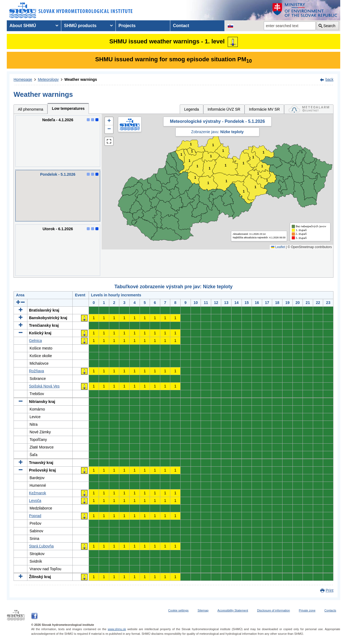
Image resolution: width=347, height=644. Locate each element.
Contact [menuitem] (181, 26)
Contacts (330, 610)
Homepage (23, 79)
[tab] (309, 109)
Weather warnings (81, 79)
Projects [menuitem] (127, 26)
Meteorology (48, 79)
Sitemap (203, 610)
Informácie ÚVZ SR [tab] (224, 109)
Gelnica (35, 341)
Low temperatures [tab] (68, 108)
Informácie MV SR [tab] (264, 109)
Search (329, 26)
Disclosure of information (273, 610)
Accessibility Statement (233, 610)
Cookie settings (178, 610)
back (329, 79)
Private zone (307, 610)
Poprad (35, 516)
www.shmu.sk (117, 629)
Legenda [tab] (192, 109)
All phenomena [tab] (30, 109)
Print (330, 590)
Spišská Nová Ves (44, 386)
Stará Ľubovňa (41, 546)
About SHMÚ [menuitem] (23, 26)
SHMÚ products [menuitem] (80, 26)
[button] (109, 121)
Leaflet (278, 247)
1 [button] (181, 155)
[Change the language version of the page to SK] (230, 26)
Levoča (35, 501)
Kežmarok (38, 493)
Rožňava (36, 371)
